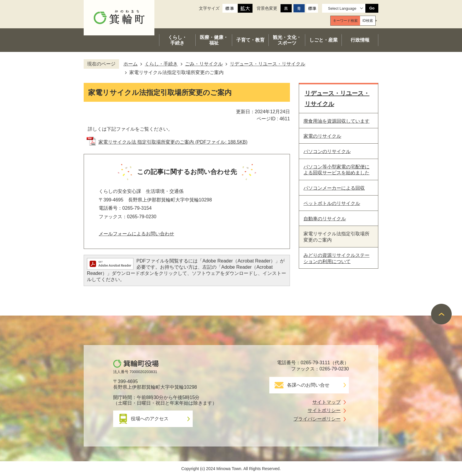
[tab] (345, 21)
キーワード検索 (345, 21)
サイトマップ (326, 402)
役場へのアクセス (150, 419)
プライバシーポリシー (317, 419)
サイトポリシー (324, 410)
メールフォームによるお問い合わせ (136, 234)
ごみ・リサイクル (204, 64)
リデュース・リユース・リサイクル (268, 64)
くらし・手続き (161, 64)
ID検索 (368, 21)
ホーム (131, 64)
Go (372, 8)
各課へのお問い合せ (308, 385)
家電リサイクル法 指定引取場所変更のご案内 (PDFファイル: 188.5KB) (173, 142)
